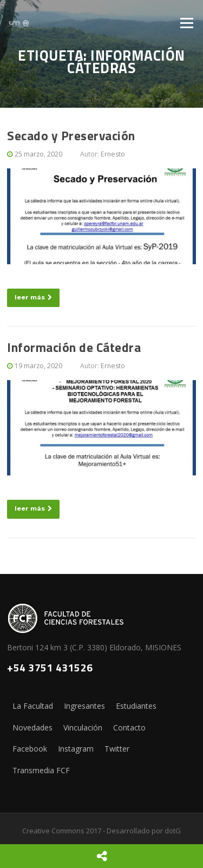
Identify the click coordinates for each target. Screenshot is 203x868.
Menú (186, 23)
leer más (33, 297)
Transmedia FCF (41, 770)
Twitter (117, 749)
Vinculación (83, 727)
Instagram (76, 749)
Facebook (30, 749)
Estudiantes (136, 706)
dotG (173, 831)
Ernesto (113, 154)
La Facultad (33, 706)
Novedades (32, 727)
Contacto (129, 727)
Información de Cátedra (74, 347)
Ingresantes (84, 706)
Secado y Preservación (71, 136)
